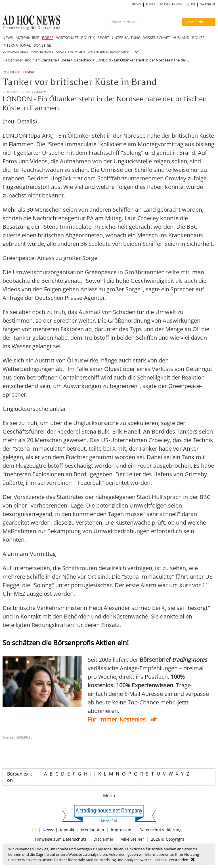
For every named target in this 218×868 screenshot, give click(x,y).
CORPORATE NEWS (15, 52)
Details (160, 860)
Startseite (49, 60)
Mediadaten (93, 830)
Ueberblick (83, 60)
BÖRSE (48, 38)
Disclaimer (103, 839)
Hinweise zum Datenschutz (61, 839)
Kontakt (67, 830)
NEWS (8, 38)
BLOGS (150, 4)
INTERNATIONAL (17, 45)
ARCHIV (136, 4)
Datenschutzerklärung (161, 830)
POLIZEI (199, 38)
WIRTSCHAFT (67, 38)
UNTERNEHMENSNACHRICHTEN (109, 52)
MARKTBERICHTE (42, 52)
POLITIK (88, 38)
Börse (65, 60)
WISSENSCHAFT (157, 38)
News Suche (194, 22)
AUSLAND (181, 38)
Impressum (122, 830)
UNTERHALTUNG (126, 38)
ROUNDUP (11, 72)
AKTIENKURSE (27, 38)
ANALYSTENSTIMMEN (70, 52)
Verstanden (178, 860)
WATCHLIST (208, 4)
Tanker (29, 72)
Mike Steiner (132, 839)
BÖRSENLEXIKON (171, 4)
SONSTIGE (42, 45)
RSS (191, 4)
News (48, 830)
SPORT (103, 38)
